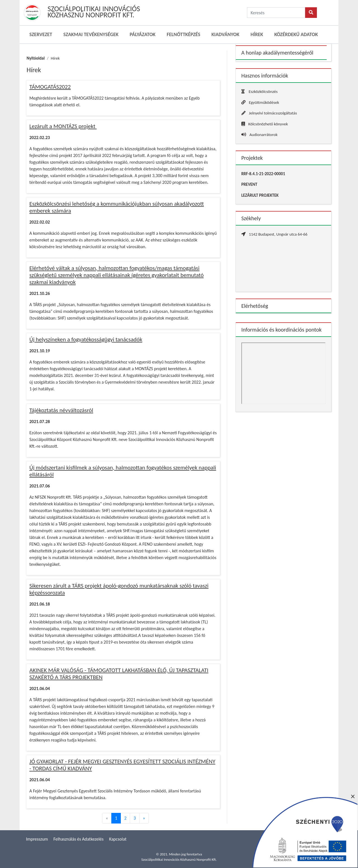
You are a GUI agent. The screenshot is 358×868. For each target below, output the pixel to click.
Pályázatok (143, 34)
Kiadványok (225, 34)
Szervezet (41, 34)
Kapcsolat (118, 839)
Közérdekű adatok (296, 34)
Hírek (257, 34)
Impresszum (37, 839)
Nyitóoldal (36, 58)
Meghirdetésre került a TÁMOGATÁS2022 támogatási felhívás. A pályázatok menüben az (109, 98)
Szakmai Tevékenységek (91, 34)
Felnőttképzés (183, 34)
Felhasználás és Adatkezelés (78, 839)
